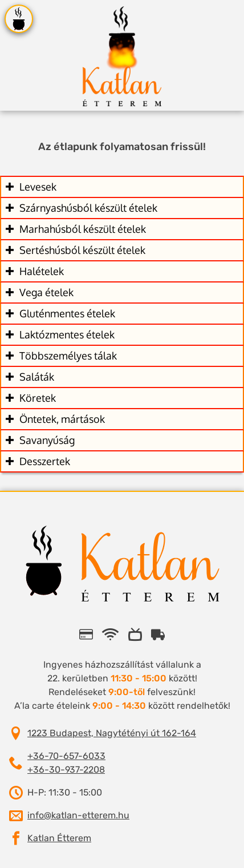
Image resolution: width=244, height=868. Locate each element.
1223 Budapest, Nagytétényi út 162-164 (112, 733)
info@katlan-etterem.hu (78, 815)
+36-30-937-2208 (66, 770)
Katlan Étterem (59, 838)
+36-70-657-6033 (66, 756)
